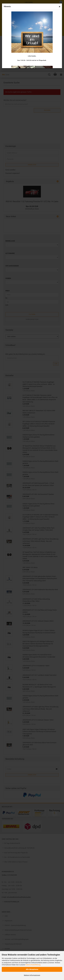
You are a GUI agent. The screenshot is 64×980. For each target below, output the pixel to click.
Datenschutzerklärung (33, 965)
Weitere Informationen (32, 975)
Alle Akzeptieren (32, 969)
